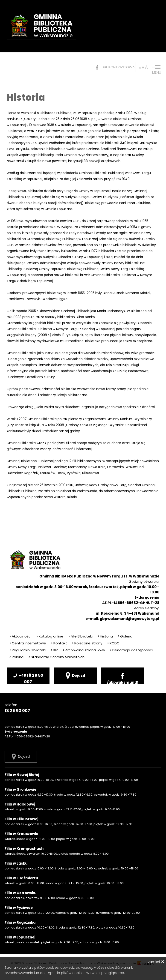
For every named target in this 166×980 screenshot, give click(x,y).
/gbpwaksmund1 (123, 678)
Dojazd (75, 676)
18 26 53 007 (28, 678)
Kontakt (59, 643)
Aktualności (20, 636)
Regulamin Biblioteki (27, 650)
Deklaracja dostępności (131, 650)
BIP (54, 650)
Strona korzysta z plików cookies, (32, 967)
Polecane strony (87, 643)
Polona (16, 657)
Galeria (125, 636)
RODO (113, 643)
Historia (105, 636)
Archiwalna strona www (84, 650)
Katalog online (50, 636)
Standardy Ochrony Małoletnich (56, 657)
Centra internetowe (28, 643)
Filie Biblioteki (80, 636)
